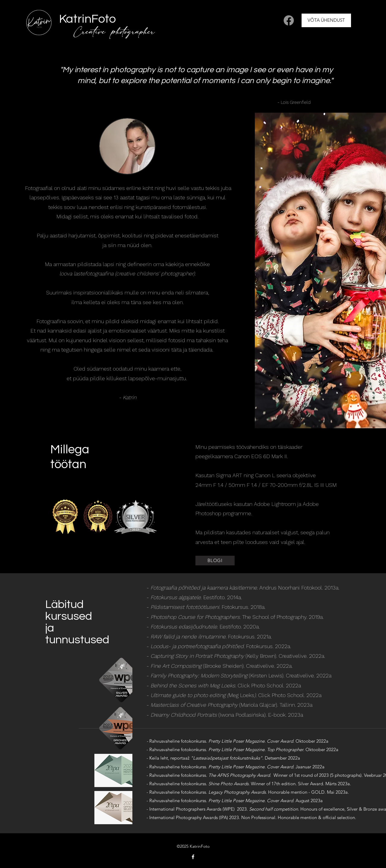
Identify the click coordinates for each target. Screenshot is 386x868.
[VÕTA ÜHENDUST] (326, 20)
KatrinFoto (87, 19)
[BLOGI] (215, 561)
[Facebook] (289, 20)
